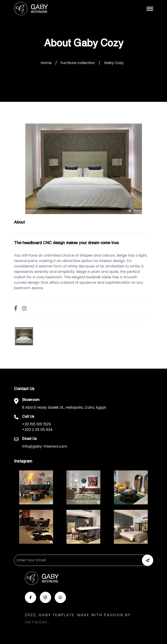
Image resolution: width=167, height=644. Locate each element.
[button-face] (31, 597)
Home (46, 63)
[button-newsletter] (148, 560)
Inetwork (36, 622)
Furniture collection (78, 63)
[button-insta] (45, 597)
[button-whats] (60, 597)
